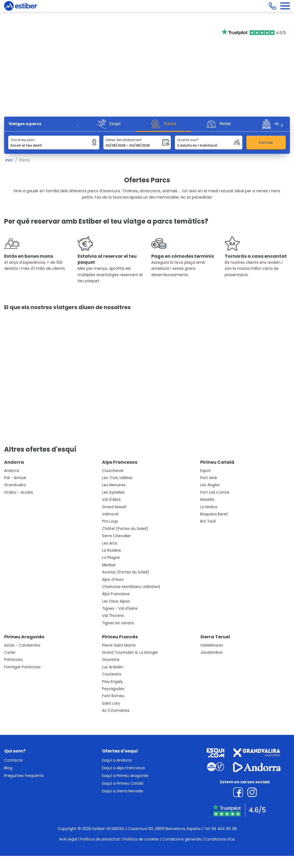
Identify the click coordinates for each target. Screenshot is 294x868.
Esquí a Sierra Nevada (123, 791)
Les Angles (210, 485)
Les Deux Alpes (116, 601)
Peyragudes (113, 689)
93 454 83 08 (224, 829)
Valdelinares (212, 645)
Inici (9, 160)
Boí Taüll (208, 521)
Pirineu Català (217, 462)
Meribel (109, 565)
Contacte (13, 760)
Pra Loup (110, 521)
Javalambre (211, 653)
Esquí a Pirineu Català (123, 783)
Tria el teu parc (23, 140)
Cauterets (112, 674)
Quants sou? (188, 140)
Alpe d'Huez (113, 580)
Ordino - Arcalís (19, 492)
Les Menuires (114, 485)
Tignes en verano (118, 623)
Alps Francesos (120, 462)
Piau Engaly (112, 682)
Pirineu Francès (120, 637)
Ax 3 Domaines (116, 711)
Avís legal (68, 839)
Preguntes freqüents (24, 776)
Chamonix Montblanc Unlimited (131, 587)
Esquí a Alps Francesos (123, 768)
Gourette (111, 660)
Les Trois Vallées (117, 478)
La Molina (209, 507)
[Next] (282, 125)
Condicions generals (182, 839)
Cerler (10, 653)
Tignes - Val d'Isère (120, 609)
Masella (207, 500)
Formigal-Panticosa (22, 667)
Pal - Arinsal (15, 478)
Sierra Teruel (215, 637)
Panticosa (13, 660)
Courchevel (113, 471)
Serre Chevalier (116, 536)
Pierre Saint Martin (119, 645)
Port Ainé (209, 478)
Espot (205, 471)
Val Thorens (113, 616)
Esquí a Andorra (117, 760)
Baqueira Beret (214, 514)
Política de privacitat (100, 839)
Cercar (266, 142)
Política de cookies (141, 839)
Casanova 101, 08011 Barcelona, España (164, 829)
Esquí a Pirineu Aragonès (125, 776)
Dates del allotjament (124, 140)
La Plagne (111, 558)
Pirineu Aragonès (24, 637)
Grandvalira (15, 485)
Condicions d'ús (220, 839)
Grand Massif (114, 507)
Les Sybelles (113, 492)
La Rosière (112, 550)
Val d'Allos (111, 500)
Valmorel (110, 514)
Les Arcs (110, 543)
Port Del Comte (215, 492)
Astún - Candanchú (22, 645)
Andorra (14, 462)
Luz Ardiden (113, 667)
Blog (8, 768)
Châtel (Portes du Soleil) (125, 529)
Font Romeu (113, 696)
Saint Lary (111, 703)
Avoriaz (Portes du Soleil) (126, 572)
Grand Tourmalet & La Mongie (130, 653)
